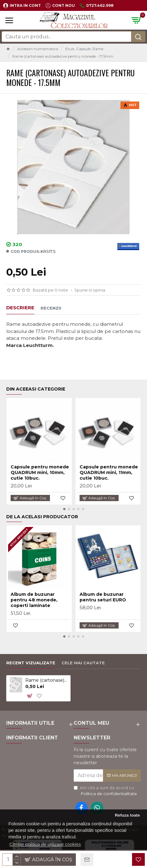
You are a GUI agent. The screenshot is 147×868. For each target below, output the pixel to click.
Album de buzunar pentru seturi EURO (103, 597)
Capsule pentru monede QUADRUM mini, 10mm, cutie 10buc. (40, 472)
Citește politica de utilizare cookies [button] (45, 844)
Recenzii (51, 308)
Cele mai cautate (83, 663)
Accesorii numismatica (38, 49)
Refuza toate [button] (127, 815)
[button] (64, 509)
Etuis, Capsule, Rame (84, 49)
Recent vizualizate (31, 663)
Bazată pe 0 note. (51, 290)
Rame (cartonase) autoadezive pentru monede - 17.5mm (47, 680)
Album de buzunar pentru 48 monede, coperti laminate (34, 600)
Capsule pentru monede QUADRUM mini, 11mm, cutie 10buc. (109, 472)
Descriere (20, 308)
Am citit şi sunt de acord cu (106, 791)
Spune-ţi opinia (90, 290)
